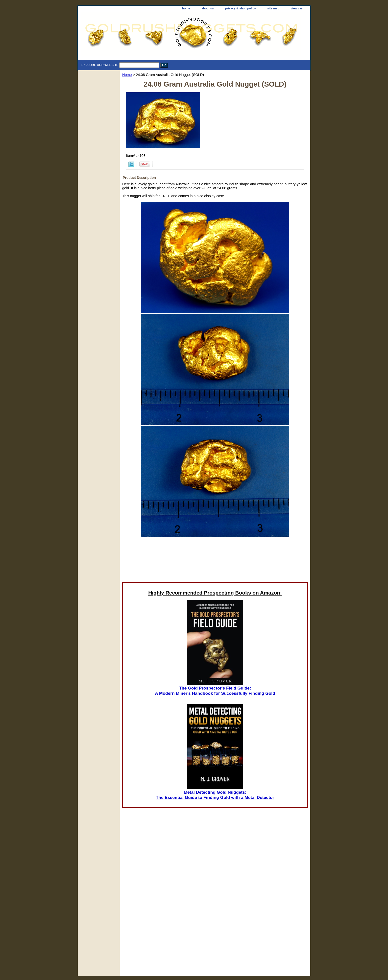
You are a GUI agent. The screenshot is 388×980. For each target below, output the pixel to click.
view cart (297, 8)
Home (127, 75)
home (186, 8)
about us (208, 8)
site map (273, 8)
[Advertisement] (215, 561)
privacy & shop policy (241, 8)
